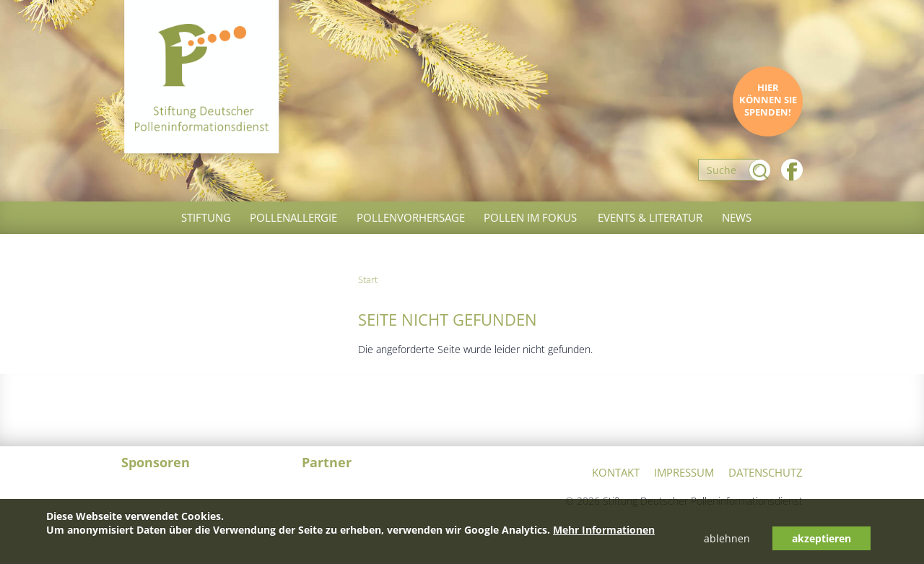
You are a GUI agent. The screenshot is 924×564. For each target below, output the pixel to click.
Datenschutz (766, 472)
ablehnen (727, 538)
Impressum (684, 472)
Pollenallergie (293, 217)
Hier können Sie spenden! (768, 100)
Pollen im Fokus (530, 217)
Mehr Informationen (604, 530)
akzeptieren (821, 538)
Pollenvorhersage (411, 217)
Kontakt (616, 472)
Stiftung (206, 217)
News (737, 217)
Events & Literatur (650, 217)
